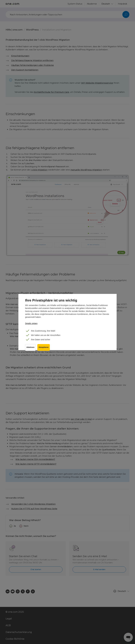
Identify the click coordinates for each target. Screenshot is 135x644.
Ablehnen (30, 348)
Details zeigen (31, 323)
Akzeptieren (44, 348)
